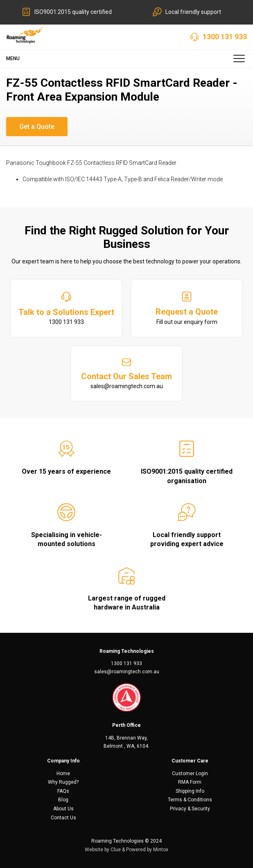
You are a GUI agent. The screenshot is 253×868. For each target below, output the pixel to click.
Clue (116, 850)
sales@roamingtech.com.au (127, 672)
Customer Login (190, 774)
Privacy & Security (190, 809)
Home (63, 774)
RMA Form (190, 782)
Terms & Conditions (190, 800)
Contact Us (63, 818)
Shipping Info (190, 791)
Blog (63, 800)
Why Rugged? (63, 782)
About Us (63, 809)
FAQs (63, 791)
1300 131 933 (225, 37)
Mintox (161, 850)
